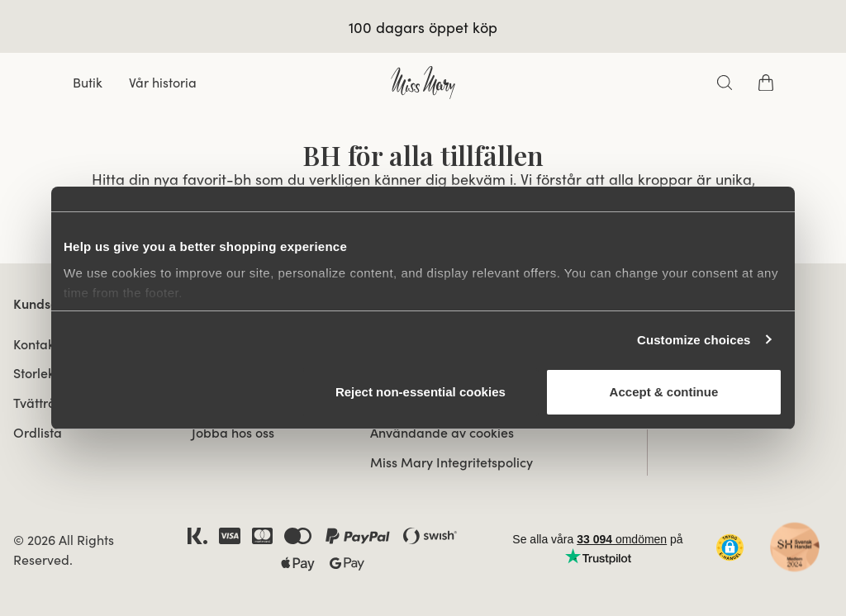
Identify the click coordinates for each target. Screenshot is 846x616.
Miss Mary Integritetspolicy (452, 462)
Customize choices (694, 340)
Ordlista (38, 433)
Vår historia (163, 83)
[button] (730, 547)
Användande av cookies (442, 433)
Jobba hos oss (233, 433)
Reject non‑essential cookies (421, 392)
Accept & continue (664, 392)
